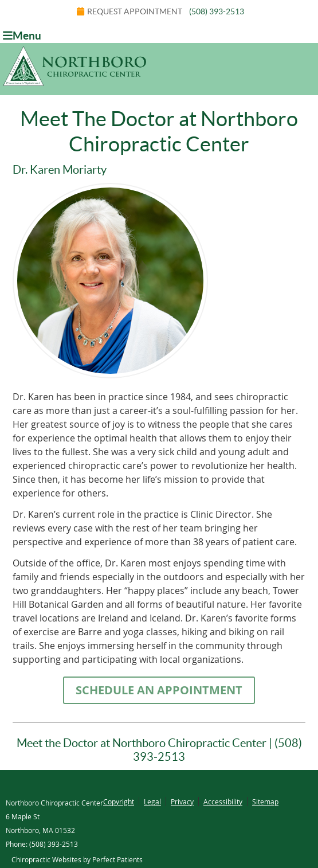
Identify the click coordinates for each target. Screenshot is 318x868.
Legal (152, 801)
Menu (22, 36)
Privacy (182, 801)
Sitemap (265, 801)
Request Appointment (129, 11)
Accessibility (223, 801)
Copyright (119, 801)
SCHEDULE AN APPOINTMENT (159, 690)
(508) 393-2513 (217, 11)
